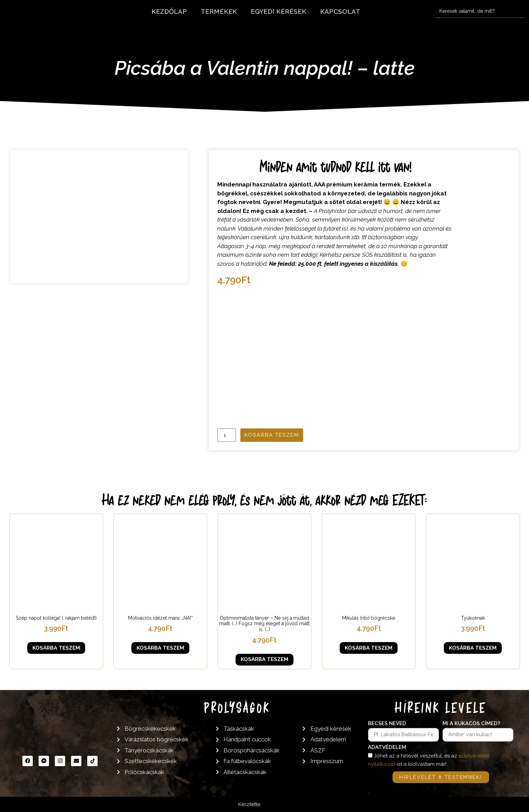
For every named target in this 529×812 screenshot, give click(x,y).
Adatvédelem (387, 748)
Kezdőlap (169, 11)
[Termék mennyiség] (227, 435)
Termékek (219, 11)
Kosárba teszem (272, 435)
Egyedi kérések (278, 11)
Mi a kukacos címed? (471, 724)
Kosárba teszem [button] (56, 648)
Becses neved (387, 724)
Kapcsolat (340, 11)
